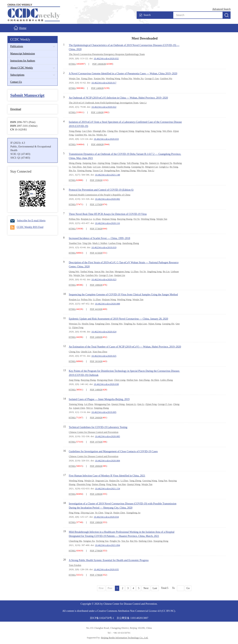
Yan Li (151, 170)
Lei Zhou (89, 404)
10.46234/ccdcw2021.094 (107, 545)
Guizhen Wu (166, 78)
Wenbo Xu (138, 78)
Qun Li (143, 103)
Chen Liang (120, 380)
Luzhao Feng (115, 243)
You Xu (125, 541)
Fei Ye (137, 219)
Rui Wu (134, 541)
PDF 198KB (96, 522)
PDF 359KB (96, 180)
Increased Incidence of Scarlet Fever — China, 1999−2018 (99, 238)
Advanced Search (221, 9)
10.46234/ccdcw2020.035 (106, 569)
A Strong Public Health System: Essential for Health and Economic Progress (109, 560)
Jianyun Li (131, 404)
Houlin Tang (88, 324)
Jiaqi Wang (74, 380)
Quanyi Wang (118, 404)
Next (146, 588)
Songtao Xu (89, 541)
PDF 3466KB (99, 64)
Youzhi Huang (123, 167)
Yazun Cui (98, 170)
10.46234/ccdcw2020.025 (104, 356)
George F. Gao (152, 78)
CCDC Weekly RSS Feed (27, 227)
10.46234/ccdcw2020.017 (104, 83)
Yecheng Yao (102, 541)
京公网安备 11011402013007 (132, 618)
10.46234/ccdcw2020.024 (104, 332)
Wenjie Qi (89, 480)
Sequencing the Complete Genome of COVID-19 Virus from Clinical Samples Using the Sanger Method (123, 295)
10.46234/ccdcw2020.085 (107, 436)
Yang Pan (163, 480)
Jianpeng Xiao (89, 163)
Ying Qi (108, 513)
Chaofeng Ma (75, 541)
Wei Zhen (167, 131)
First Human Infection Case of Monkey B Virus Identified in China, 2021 (107, 476)
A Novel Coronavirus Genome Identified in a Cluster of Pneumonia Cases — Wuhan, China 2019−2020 (123, 74)
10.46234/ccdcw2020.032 (106, 58)
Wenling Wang (113, 78)
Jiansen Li (154, 163)
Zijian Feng (78, 327)
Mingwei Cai (151, 167)
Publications (17, 46)
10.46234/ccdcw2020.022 (104, 107)
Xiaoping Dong (161, 541)
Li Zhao (97, 219)
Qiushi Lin (86, 352)
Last (155, 588)
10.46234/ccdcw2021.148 (107, 175)
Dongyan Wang (127, 131)
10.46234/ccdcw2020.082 (107, 199)
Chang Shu (112, 131)
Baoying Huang (125, 219)
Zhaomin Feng (83, 484)
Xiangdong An (133, 513)
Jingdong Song (142, 131)
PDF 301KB (96, 361)
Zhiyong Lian (87, 513)
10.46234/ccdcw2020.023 (104, 279)
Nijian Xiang (155, 324)
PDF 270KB (96, 551)
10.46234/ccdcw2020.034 (106, 517)
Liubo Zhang (167, 380)
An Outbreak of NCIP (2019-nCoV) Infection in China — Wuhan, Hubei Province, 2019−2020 (118, 98)
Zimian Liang (108, 167)
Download (16, 109)
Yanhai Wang (87, 271)
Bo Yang (174, 167)
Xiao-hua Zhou (100, 352)
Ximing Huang (84, 170)
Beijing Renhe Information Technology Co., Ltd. (125, 638)
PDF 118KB (97, 112)
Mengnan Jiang (122, 271)
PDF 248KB (97, 88)
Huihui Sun (132, 380)
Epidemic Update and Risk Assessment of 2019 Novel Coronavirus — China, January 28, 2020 (118, 319)
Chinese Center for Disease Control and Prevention (94, 432)
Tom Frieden (75, 565)
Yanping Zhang (128, 170)
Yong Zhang (75, 131)
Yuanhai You (75, 243)
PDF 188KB (96, 285)
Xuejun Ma (99, 78)
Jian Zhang (144, 380)
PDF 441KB (96, 309)
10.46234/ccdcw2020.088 (107, 304)
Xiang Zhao (87, 78)
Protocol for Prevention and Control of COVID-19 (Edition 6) (101, 190)
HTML (72, 64)
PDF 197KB (96, 442)
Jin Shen (155, 380)
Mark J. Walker (100, 243)
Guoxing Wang (150, 480)
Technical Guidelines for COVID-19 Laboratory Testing (98, 427)
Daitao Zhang (98, 484)
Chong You (74, 352)
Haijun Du (114, 480)
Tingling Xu (130, 324)
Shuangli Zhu (99, 131)
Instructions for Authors (23, 61)
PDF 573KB (96, 229)
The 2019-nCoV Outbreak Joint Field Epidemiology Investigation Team (104, 103)
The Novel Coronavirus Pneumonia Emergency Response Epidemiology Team (107, 54)
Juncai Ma (99, 271)
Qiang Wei (74, 271)
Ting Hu (144, 163)
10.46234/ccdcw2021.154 (107, 488)
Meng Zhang (75, 163)
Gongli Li (164, 167)
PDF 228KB (96, 494)
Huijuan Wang (109, 219)
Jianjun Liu (120, 275)
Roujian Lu (86, 219)
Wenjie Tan (74, 78)
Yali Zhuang (133, 163)
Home (20, 28)
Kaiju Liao (142, 324)
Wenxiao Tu (75, 324)
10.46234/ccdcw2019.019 (104, 247)
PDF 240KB (96, 337)
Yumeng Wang (76, 404)
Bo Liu (166, 271)
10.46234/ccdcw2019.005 (104, 412)
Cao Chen (87, 131)
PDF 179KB (96, 575)
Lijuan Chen (79, 408)
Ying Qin (87, 243)
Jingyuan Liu (102, 480)
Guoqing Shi (168, 324)
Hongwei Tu (166, 163)
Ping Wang (74, 513)
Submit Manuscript (27, 95)
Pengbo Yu (115, 541)
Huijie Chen (119, 513)
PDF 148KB (96, 390)
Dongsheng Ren (112, 170)
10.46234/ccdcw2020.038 (106, 384)
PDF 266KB (96, 418)
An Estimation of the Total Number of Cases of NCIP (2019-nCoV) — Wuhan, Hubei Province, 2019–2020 (125, 347)
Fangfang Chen (102, 324)
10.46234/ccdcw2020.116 (107, 223)
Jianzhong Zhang (131, 243)
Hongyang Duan (105, 380)
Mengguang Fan (102, 404)
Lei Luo (97, 167)
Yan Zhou (77, 167)
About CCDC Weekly (22, 68)
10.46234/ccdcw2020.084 (107, 461)
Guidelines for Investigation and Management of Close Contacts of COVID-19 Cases (113, 451)
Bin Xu (72, 170)
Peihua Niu (127, 78)
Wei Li (89, 408)
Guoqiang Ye (138, 167)
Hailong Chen (145, 541)
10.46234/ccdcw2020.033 (106, 139)
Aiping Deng (104, 163)
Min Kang (142, 170)
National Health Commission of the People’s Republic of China (100, 195)
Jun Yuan (87, 167)
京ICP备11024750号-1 (102, 618)
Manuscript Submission (23, 54)
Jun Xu (92, 135)
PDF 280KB (96, 466)
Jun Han (110, 271)
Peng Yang (111, 484)
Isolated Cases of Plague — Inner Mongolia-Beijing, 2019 (99, 399)
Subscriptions (17, 75)
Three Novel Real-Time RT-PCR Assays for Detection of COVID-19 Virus (108, 214)
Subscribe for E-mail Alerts (28, 221)
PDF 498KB (97, 144)
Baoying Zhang (88, 380)
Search (145, 15)
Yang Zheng (135, 480)
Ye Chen (99, 513)
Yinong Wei (117, 324)
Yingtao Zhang (118, 163)
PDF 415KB (96, 253)
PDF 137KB (96, 204)
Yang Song (156, 131)
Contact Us (16, 82)
